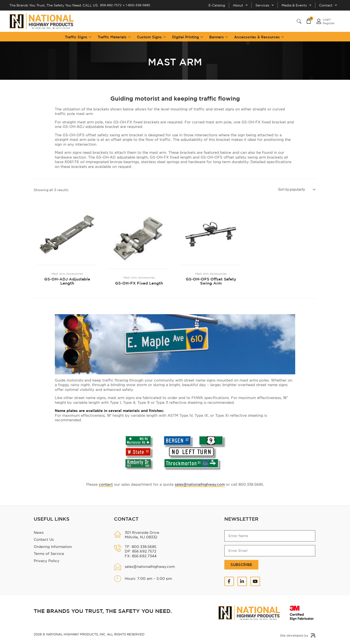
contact (106, 483)
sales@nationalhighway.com (200, 483)
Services (259, 5)
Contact (327, 5)
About (233, 5)
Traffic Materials (114, 36)
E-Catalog (207, 5)
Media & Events (293, 5)
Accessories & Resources (259, 36)
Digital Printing (188, 36)
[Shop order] (296, 189)
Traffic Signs (78, 36)
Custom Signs (151, 36)
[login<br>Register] (319, 20)
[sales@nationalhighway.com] (118, 566)
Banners (219, 36)
